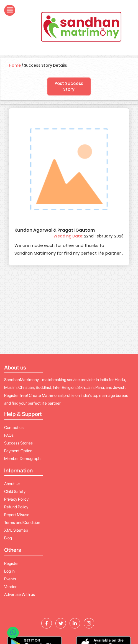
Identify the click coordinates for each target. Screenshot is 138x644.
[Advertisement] (69, 312)
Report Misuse (17, 515)
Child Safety (15, 492)
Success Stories (18, 443)
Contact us (14, 428)
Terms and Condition (22, 523)
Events (10, 579)
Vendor (10, 587)
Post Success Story (69, 86)
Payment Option (18, 451)
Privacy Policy (16, 499)
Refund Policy (16, 507)
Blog (8, 538)
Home (15, 65)
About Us (12, 484)
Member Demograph (22, 459)
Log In (9, 571)
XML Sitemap (16, 530)
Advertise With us (20, 594)
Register (11, 563)
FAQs (9, 435)
